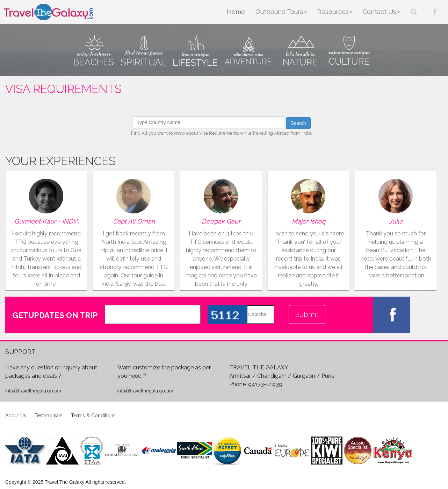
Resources (335, 12)
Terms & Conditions (93, 416)
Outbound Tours (281, 12)
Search (298, 123)
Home (236, 12)
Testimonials (49, 416)
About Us (16, 416)
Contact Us (381, 12)
